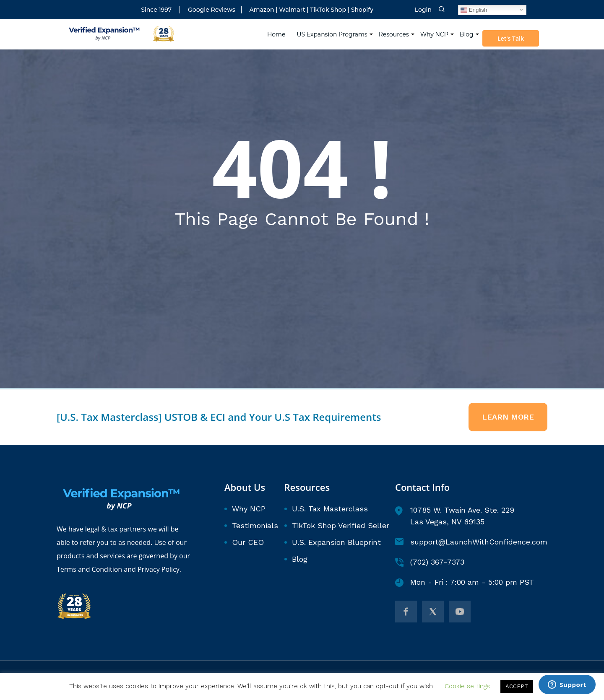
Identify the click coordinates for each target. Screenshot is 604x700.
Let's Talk (511, 38)
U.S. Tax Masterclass (330, 509)
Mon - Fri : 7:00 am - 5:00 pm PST (465, 582)
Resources (394, 34)
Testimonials (255, 525)
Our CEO (248, 542)
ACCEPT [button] (517, 686)
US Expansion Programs (332, 34)
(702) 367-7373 (430, 562)
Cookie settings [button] (467, 686)
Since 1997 (156, 10)
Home (277, 34)
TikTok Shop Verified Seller (341, 525)
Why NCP (434, 34)
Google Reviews (212, 10)
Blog (467, 34)
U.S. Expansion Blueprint (336, 542)
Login (423, 10)
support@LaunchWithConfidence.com (471, 542)
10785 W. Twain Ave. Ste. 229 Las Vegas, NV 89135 (455, 516)
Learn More (508, 417)
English (474, 10)
